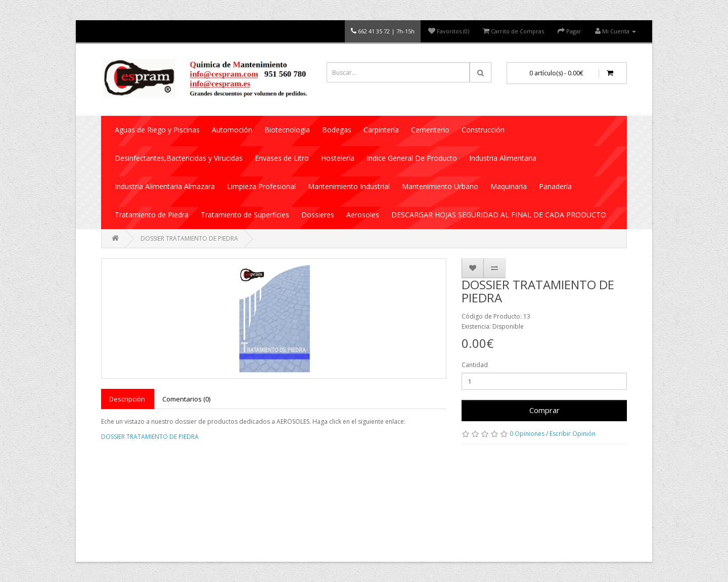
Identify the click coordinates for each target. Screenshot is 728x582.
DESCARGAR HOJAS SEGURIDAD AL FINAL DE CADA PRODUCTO (499, 215)
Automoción (232, 130)
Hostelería (338, 158)
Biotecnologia (287, 130)
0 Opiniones (527, 434)
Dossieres (318, 215)
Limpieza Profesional (261, 186)
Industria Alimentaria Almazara (165, 186)
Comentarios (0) (186, 399)
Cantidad (475, 365)
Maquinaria (509, 186)
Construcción (483, 130)
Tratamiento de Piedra (152, 215)
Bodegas (337, 130)
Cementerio (430, 130)
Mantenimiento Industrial (349, 186)
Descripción (127, 399)
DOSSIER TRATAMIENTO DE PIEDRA (189, 238)
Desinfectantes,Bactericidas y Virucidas (179, 158)
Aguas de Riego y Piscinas (157, 130)
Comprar (544, 410)
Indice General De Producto (412, 158)
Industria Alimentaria (503, 158)
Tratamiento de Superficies (245, 215)
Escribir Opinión (573, 434)
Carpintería (381, 130)
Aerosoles (363, 215)
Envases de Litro (282, 158)
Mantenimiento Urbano (440, 186)
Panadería (555, 186)
